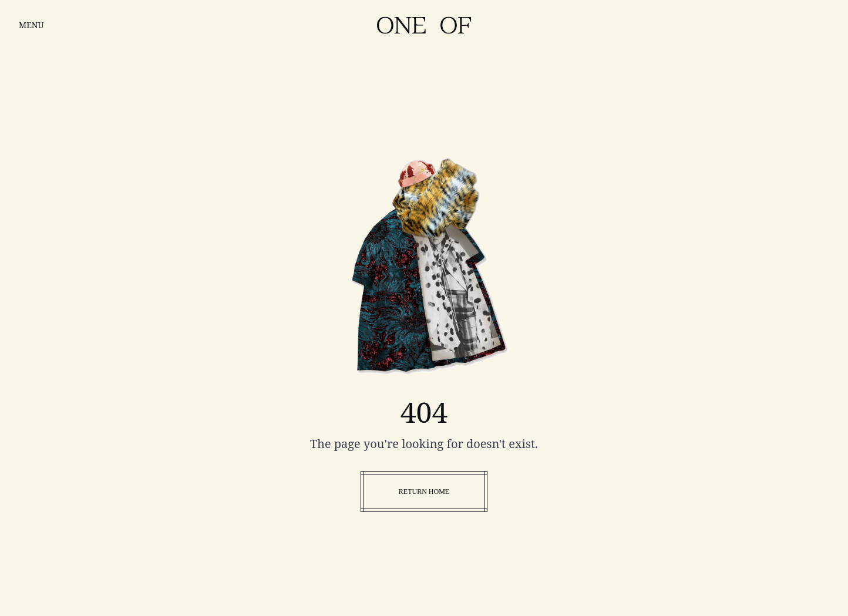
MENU (31, 25)
